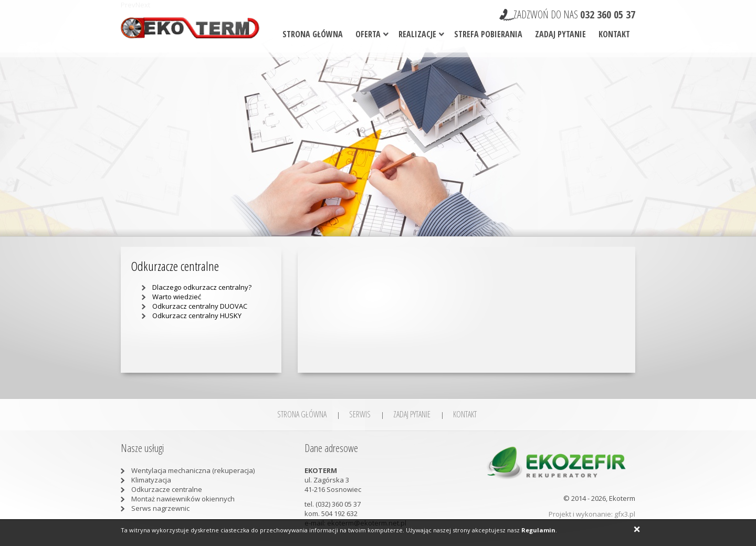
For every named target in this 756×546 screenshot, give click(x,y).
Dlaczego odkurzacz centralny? (202, 287)
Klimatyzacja (151, 480)
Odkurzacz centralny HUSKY (197, 316)
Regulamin (538, 530)
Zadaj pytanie (560, 34)
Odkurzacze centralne (167, 489)
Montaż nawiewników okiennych (183, 499)
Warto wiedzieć (177, 297)
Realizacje (417, 34)
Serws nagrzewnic (160, 508)
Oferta (368, 34)
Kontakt (614, 34)
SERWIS (360, 414)
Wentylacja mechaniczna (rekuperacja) (193, 470)
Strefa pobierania (488, 34)
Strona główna (313, 34)
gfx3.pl (625, 514)
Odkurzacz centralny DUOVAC (200, 306)
